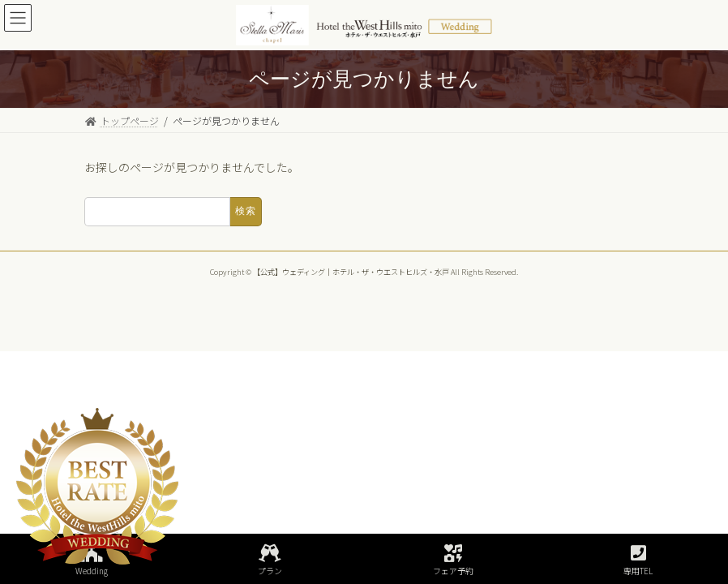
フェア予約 (453, 560)
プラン (270, 560)
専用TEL (638, 560)
